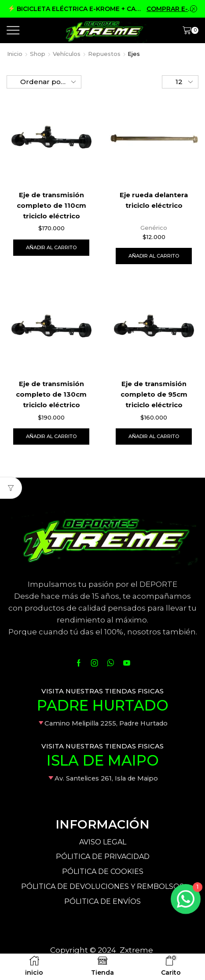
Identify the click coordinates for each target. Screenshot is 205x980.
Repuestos (104, 54)
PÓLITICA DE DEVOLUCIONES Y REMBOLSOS (102, 886)
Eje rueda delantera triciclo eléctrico (154, 200)
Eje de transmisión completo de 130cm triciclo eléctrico (51, 394)
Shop (38, 54)
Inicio (15, 54)
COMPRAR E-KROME (172, 9)
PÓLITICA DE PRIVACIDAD (103, 857)
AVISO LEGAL (103, 842)
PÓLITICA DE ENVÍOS (102, 901)
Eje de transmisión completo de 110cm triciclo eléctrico (51, 206)
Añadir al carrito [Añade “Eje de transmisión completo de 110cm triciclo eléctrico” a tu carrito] (51, 247)
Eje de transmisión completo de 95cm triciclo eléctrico (154, 394)
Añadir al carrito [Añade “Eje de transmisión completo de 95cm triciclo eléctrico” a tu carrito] (154, 436)
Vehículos (67, 54)
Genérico (154, 228)
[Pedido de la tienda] (44, 82)
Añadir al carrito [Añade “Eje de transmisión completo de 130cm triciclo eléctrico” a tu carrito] (51, 436)
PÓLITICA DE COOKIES (103, 871)
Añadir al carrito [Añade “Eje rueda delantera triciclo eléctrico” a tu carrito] (154, 256)
